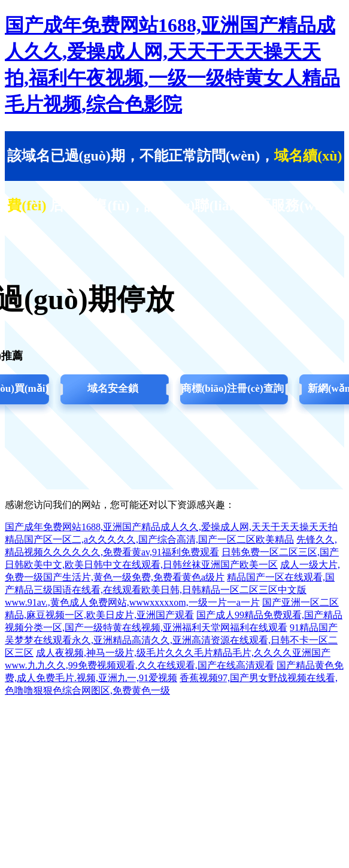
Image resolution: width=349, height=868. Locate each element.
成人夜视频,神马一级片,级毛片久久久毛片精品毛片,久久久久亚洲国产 (183, 653)
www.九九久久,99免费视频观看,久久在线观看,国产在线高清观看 (139, 665)
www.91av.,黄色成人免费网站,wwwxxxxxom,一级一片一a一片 (132, 602)
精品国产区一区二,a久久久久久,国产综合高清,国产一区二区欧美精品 (149, 539)
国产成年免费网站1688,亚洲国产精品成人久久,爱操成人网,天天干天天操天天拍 (171, 527)
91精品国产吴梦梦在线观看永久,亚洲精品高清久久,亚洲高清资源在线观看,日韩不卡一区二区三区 (171, 640)
